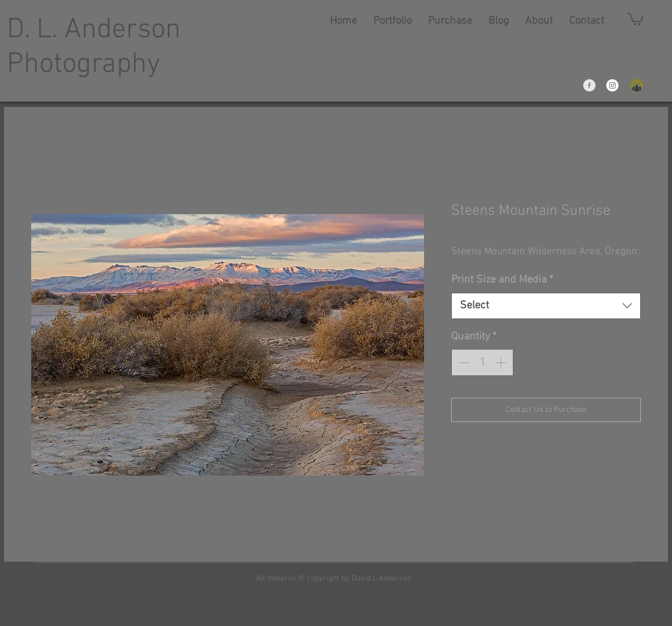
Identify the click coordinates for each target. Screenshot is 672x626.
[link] (635, 18)
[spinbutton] (482, 362)
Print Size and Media (502, 280)
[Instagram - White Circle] (612, 85)
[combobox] (546, 306)
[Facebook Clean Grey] (589, 85)
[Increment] (502, 362)
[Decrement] (463, 362)
